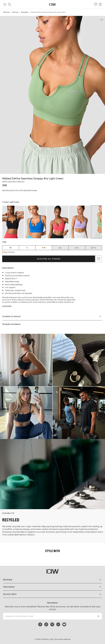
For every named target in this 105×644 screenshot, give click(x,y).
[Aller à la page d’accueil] (53, 4)
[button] (52, 316)
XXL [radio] (94, 248)
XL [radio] (77, 248)
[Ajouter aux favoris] (99, 259)
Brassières (25, 12)
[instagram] (46, 624)
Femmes (15, 12)
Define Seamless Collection (13, 182)
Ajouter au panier (49, 259)
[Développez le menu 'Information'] (52, 587)
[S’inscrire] (98, 616)
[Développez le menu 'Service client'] (52, 594)
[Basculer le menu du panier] (100, 4)
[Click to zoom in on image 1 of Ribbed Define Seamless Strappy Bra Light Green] (52, 95)
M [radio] (45, 248)
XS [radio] (10, 248)
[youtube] (64, 624)
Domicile (6, 12)
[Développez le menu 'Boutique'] (52, 580)
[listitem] (13, 222)
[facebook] (40, 624)
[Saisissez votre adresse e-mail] (49, 616)
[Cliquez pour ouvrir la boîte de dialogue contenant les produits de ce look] (26, 360)
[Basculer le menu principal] (5, 4)
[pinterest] (52, 624)
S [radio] (27, 248)
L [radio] (60, 248)
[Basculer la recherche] (9, 4)
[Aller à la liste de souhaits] (96, 4)
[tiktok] (58, 624)
